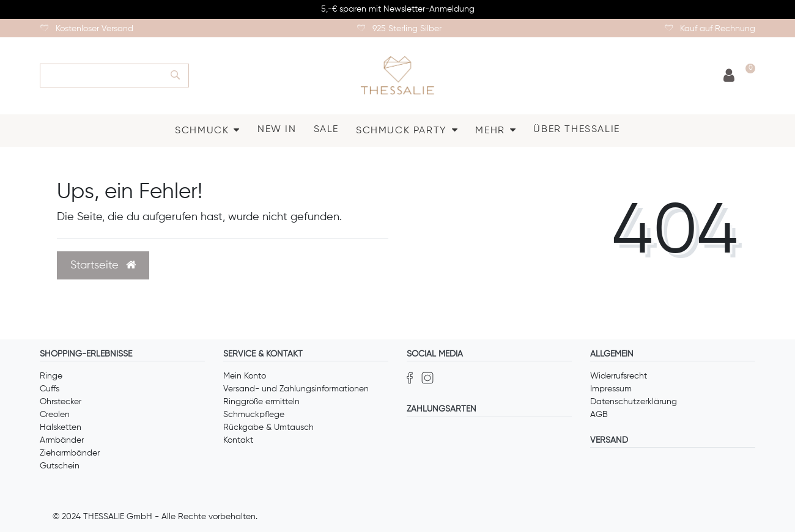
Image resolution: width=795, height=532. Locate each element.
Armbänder (62, 440)
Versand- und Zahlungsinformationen (296, 389)
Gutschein (60, 466)
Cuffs (50, 389)
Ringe (51, 376)
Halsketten (61, 427)
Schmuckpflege (254, 415)
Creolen (55, 415)
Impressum (611, 389)
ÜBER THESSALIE (576, 130)
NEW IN (277, 130)
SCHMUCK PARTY (401, 131)
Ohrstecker (61, 402)
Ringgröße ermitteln (261, 402)
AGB (599, 415)
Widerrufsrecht (619, 376)
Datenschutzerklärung (634, 402)
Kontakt (238, 440)
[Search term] (101, 76)
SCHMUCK (202, 131)
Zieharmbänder (70, 453)
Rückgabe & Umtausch (268, 427)
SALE (326, 130)
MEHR (490, 131)
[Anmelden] (729, 76)
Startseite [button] (103, 265)
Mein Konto (245, 376)
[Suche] (176, 76)
